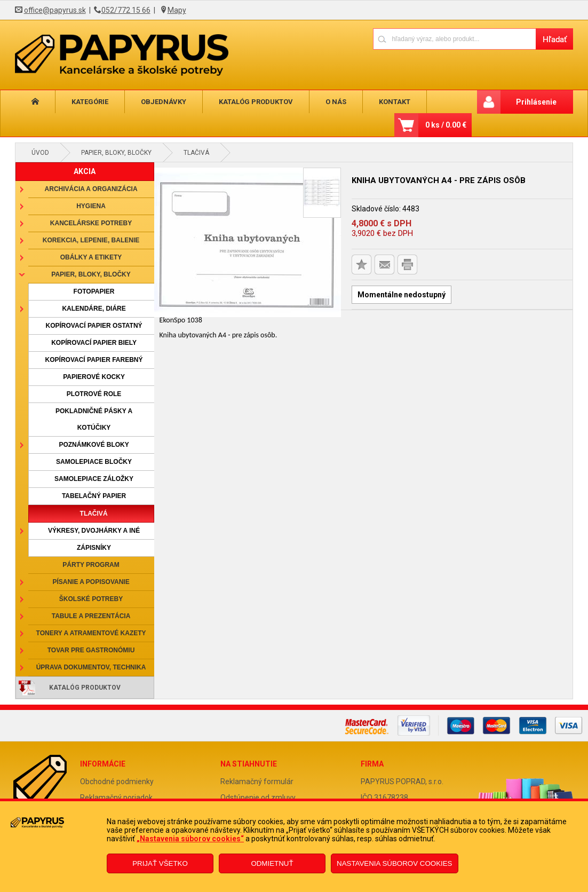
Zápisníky (94, 548)
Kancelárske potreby (91, 223)
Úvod (40, 153)
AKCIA (85, 171)
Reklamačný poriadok (116, 798)
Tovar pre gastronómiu (91, 650)
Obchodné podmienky (117, 782)
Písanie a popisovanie (91, 582)
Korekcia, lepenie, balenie (91, 240)
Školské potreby (91, 599)
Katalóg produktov (256, 102)
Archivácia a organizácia (91, 189)
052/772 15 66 (126, 10)
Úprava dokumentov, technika (91, 667)
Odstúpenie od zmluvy (258, 798)
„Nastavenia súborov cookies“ (190, 839)
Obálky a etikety (91, 257)
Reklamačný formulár (257, 782)
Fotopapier (94, 291)
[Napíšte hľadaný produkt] (454, 39)
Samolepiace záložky (94, 479)
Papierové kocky (94, 377)
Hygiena (91, 206)
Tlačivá (196, 153)
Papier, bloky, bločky (116, 153)
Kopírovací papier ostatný (94, 326)
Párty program (91, 565)
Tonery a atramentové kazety (91, 633)
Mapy (177, 10)
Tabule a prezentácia (91, 616)
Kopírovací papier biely (94, 343)
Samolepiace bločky (94, 462)
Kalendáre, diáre (94, 309)
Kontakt (395, 102)
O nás (336, 102)
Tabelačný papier (94, 496)
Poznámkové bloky (94, 445)
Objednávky (164, 102)
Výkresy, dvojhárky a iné (94, 531)
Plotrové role (94, 394)
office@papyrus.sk (55, 10)
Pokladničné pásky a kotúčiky (94, 419)
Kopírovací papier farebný (94, 360)
